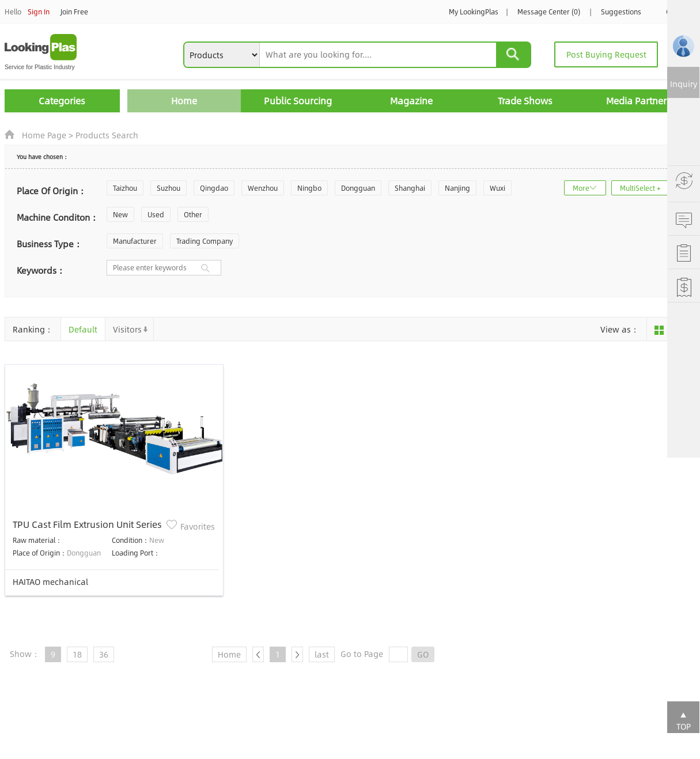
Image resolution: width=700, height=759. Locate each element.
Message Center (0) (549, 12)
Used (156, 214)
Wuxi (497, 188)
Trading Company (205, 241)
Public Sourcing (298, 101)
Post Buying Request (606, 54)
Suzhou (169, 188)
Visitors (127, 329)
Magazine (411, 101)
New (120, 214)
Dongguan (358, 188)
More (581, 188)
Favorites (198, 526)
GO (423, 654)
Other (193, 214)
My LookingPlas (474, 12)
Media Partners (639, 101)
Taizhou (125, 188)
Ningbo (309, 188)
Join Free (74, 12)
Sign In (39, 12)
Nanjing (457, 188)
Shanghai (410, 188)
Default (83, 329)
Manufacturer (135, 241)
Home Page (44, 135)
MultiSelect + (640, 188)
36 (104, 654)
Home (184, 101)
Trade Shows (525, 101)
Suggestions (621, 12)
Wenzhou (263, 188)
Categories (62, 101)
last (322, 654)
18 (77, 654)
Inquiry (684, 84)
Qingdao (214, 188)
